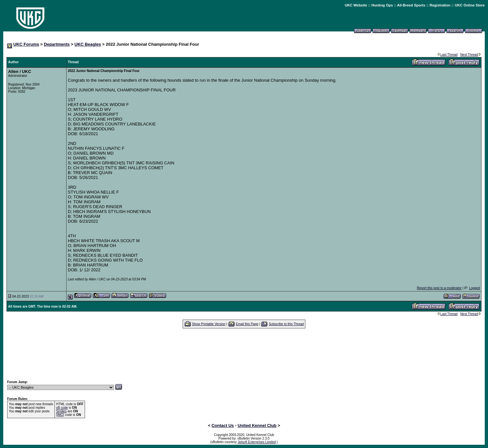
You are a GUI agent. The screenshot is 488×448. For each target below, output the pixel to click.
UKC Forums (26, 44)
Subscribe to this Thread (286, 324)
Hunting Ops (382, 5)
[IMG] (60, 415)
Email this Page (247, 324)
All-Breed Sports (411, 5)
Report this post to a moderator (439, 288)
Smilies (61, 411)
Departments (57, 44)
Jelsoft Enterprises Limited (257, 442)
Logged (475, 288)
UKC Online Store (470, 5)
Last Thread (449, 55)
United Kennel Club (257, 425)
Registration (440, 5)
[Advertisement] (244, 354)
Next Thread (469, 55)
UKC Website (356, 5)
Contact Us (223, 425)
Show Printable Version (208, 324)
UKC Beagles (88, 44)
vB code (62, 408)
